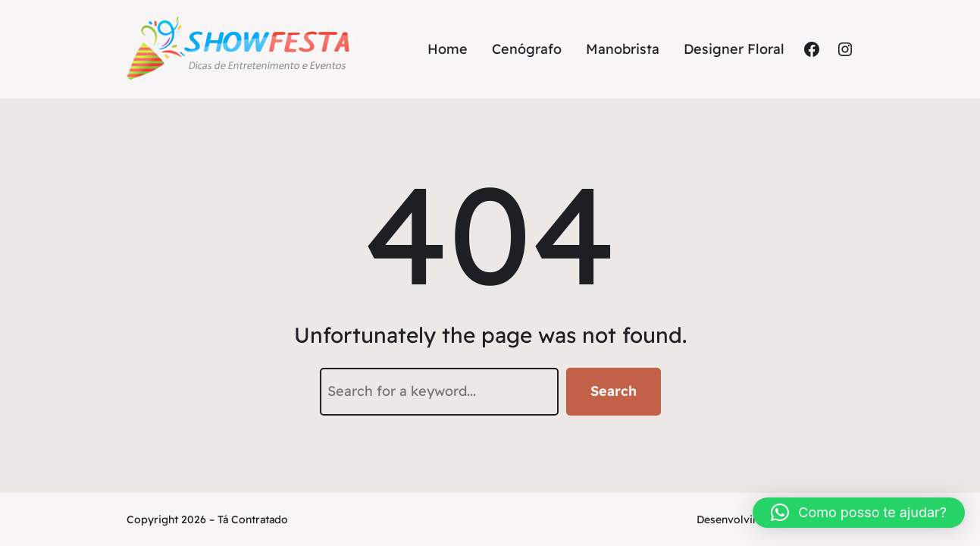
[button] (859, 513)
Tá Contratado (253, 519)
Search (614, 391)
